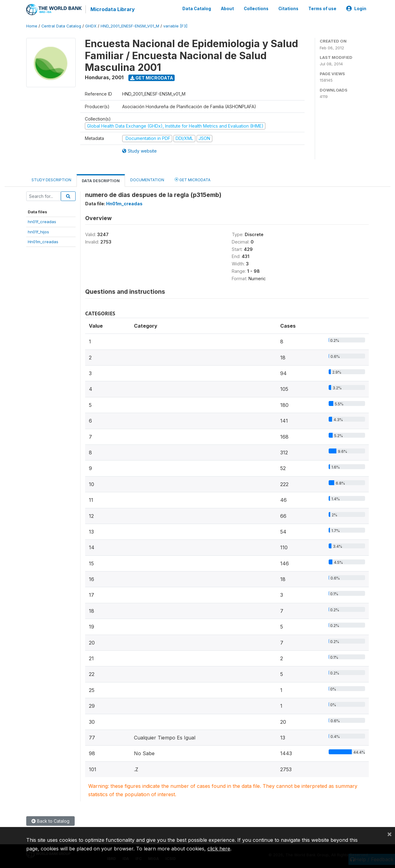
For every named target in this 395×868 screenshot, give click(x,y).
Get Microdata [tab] (193, 180)
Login (356, 9)
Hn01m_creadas (43, 242)
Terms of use (322, 9)
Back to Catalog (50, 821)
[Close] (389, 834)
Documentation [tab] (147, 180)
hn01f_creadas (42, 222)
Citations (288, 9)
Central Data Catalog (61, 26)
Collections (256, 9)
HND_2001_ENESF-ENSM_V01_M (130, 26)
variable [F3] (175, 26)
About (227, 9)
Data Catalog (197, 9)
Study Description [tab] (51, 180)
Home (32, 26)
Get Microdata (152, 78)
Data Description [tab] (101, 181)
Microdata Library (113, 9)
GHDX (91, 26)
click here (219, 849)
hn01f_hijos (38, 232)
